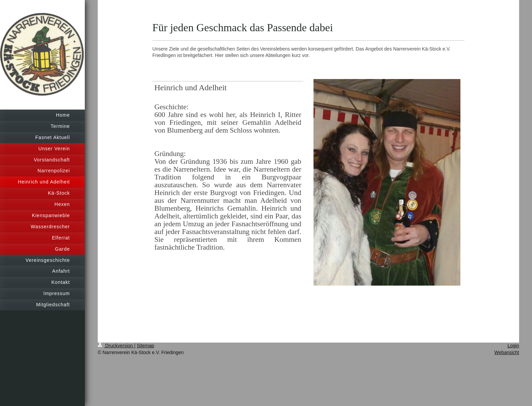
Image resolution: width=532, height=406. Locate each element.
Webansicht (507, 352)
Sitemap (145, 346)
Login (513, 346)
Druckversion (116, 346)
